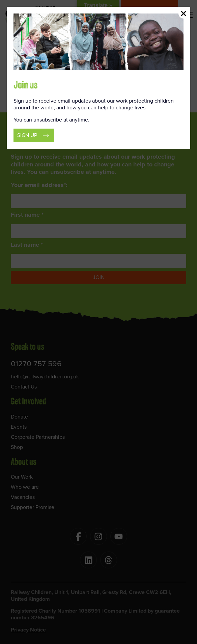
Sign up (27, 135)
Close (184, 14)
